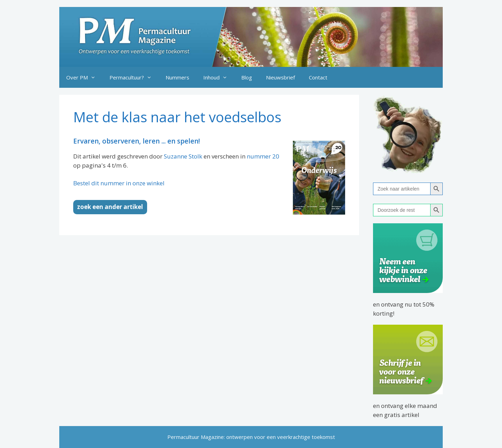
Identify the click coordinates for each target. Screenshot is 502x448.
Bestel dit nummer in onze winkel (119, 183)
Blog (247, 77)
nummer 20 (263, 156)
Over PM (84, 77)
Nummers (177, 77)
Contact (318, 77)
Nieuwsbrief (280, 77)
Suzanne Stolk (183, 156)
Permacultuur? (134, 77)
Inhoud (219, 77)
